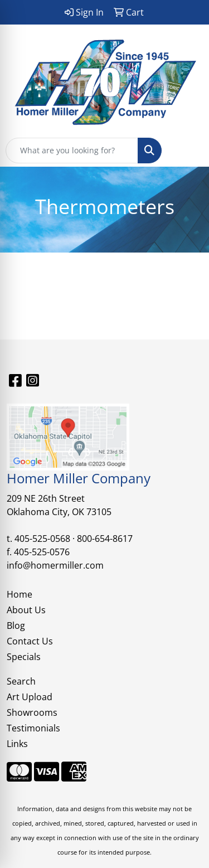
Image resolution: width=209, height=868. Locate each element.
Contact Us (30, 641)
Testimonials (33, 728)
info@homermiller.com (55, 565)
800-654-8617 (105, 539)
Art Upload (30, 697)
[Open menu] (187, 151)
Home (20, 594)
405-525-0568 (42, 539)
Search (21, 681)
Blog (16, 625)
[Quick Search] (72, 151)
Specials (24, 657)
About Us (26, 610)
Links (17, 744)
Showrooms (32, 712)
